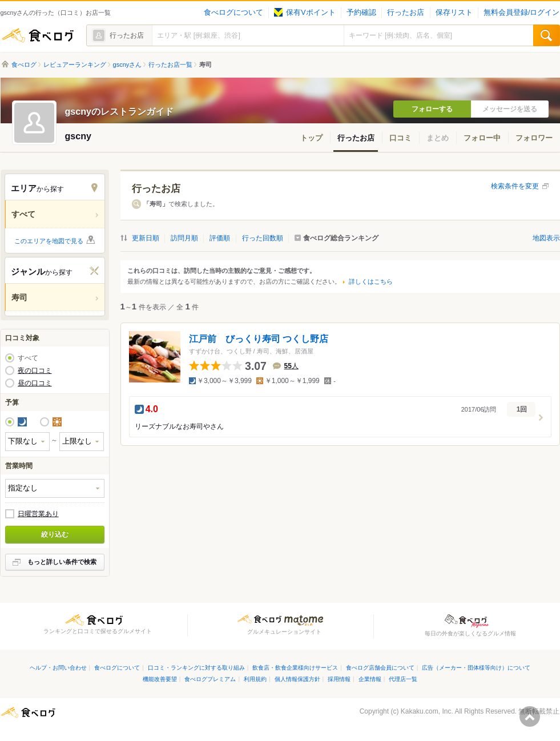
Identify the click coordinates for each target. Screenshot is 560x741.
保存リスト (454, 13)
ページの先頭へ (530, 716)
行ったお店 (406, 13)
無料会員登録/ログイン (521, 13)
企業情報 (370, 679)
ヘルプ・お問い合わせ (58, 668)
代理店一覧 (403, 679)
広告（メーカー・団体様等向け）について (476, 668)
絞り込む (55, 534)
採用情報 (339, 679)
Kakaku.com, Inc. (427, 711)
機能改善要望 (160, 679)
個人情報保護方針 (297, 679)
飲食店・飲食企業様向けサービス (295, 668)
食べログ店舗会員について (380, 668)
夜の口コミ (35, 370)
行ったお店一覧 (170, 65)
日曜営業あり (38, 514)
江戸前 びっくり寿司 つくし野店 (259, 339)
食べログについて (233, 13)
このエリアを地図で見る (49, 241)
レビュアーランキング (75, 65)
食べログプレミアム (210, 679)
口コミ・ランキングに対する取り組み (196, 668)
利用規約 (255, 679)
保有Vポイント (305, 13)
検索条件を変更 (515, 186)
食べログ (38, 35)
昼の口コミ (35, 383)
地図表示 (546, 238)
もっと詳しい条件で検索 (62, 562)
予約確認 (361, 13)
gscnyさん (128, 65)
